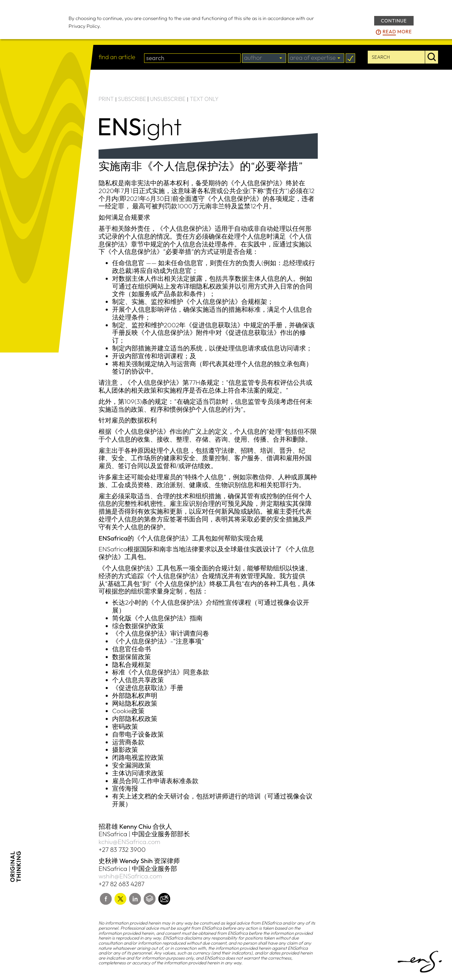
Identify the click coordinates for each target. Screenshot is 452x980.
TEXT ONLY (204, 99)
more (397, 32)
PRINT (106, 99)
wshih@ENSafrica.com (130, 876)
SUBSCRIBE (132, 99)
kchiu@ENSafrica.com (129, 842)
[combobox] (264, 58)
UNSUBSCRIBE (168, 99)
